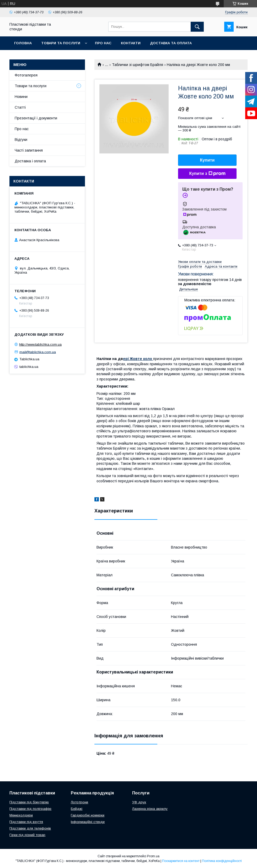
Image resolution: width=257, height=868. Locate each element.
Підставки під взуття (26, 822)
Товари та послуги (61, 43)
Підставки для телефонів (30, 828)
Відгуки (21, 140)
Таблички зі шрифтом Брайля (138, 65)
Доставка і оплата (30, 161)
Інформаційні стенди (88, 822)
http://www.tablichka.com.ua (40, 344)
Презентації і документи (36, 118)
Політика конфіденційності (222, 861)
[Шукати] (197, 27)
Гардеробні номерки (88, 815)
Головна (23, 43)
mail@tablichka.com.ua (38, 352)
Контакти (131, 43)
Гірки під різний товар (27, 835)
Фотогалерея (26, 75)
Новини (21, 97)
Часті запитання (29, 150)
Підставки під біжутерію (29, 802)
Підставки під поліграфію (30, 809)
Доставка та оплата (171, 43)
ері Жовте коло (138, 359)
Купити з (207, 174)
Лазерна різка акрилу (150, 809)
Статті (20, 107)
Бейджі (77, 809)
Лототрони (79, 802)
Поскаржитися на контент (181, 861)
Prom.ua (153, 856)
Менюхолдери (21, 815)
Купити (207, 160)
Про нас (103, 43)
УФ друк (139, 802)
